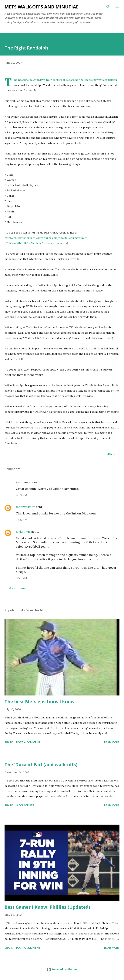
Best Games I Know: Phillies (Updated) (47, 907)
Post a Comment (17, 588)
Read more (112, 742)
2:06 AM (22, 520)
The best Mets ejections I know (40, 701)
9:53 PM (22, 495)
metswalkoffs (26, 507)
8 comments (25, 805)
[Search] (108, 7)
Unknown (23, 532)
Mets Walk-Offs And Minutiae (42, 7)
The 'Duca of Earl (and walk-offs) (41, 764)
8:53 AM (21, 578)
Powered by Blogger (62, 969)
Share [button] (111, 454)
